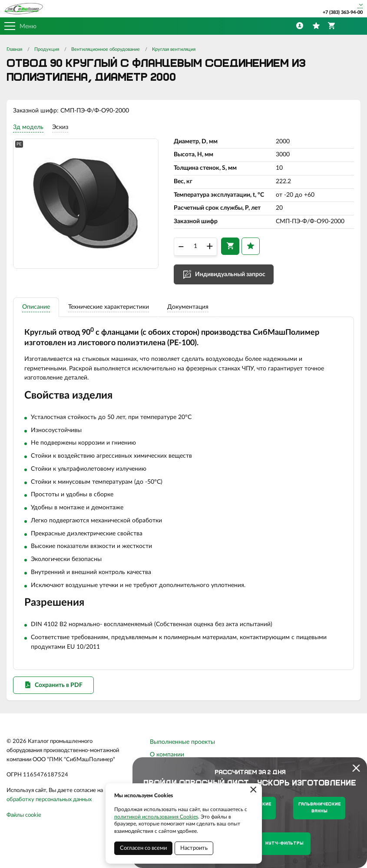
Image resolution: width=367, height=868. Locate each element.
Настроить (194, 848)
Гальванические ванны (319, 808)
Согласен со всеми (143, 848)
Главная (14, 49)
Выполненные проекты (182, 750)
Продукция (47, 49)
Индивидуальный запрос (230, 277)
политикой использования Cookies (156, 817)
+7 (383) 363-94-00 (343, 12)
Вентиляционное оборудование (106, 49)
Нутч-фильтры (284, 843)
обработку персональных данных (49, 807)
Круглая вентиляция (174, 49)
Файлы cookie (24, 823)
